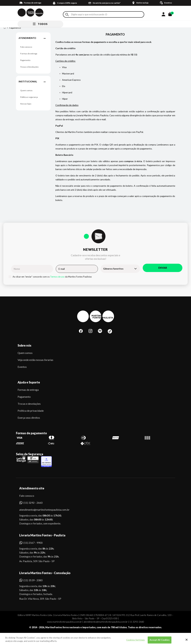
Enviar (163, 268)
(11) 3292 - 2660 (33, 503)
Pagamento (25, 60)
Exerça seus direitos (29, 418)
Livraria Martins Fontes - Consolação (45, 573)
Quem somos (26, 90)
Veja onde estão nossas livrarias (35, 360)
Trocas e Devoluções (29, 67)
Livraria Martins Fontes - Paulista (42, 535)
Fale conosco (26, 47)
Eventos (22, 367)
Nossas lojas (26, 104)
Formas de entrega (29, 54)
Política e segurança (29, 97)
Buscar (67, 15)
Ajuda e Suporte (29, 382)
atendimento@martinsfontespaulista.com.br (41, 510)
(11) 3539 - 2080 (33, 580)
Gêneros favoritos (113, 269)
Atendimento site (32, 488)
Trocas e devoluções (29, 404)
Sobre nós (24, 345)
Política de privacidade (31, 411)
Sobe (23, 636)
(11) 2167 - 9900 (33, 543)
